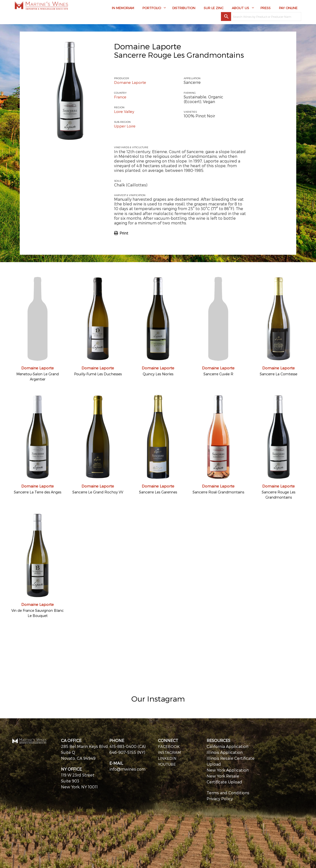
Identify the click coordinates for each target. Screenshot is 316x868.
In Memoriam (123, 9)
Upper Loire (125, 126)
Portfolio (152, 9)
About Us (240, 9)
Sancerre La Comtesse (278, 374)
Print (124, 233)
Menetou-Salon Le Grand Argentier (38, 376)
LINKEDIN (168, 758)
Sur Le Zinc (214, 9)
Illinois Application (225, 752)
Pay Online (288, 9)
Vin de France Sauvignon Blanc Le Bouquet (38, 613)
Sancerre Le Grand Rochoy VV (98, 492)
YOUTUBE (168, 764)
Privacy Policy (220, 798)
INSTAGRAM (170, 752)
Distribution (184, 9)
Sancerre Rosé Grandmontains (218, 492)
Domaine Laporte (148, 46)
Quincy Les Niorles (158, 374)
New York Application (228, 769)
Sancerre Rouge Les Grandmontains (278, 494)
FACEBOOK (169, 746)
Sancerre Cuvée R (218, 374)
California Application (227, 746)
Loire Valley (125, 111)
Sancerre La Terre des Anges (38, 492)
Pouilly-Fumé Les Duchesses (98, 374)
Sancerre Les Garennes (158, 492)
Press (266, 9)
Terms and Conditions (228, 792)
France (121, 97)
